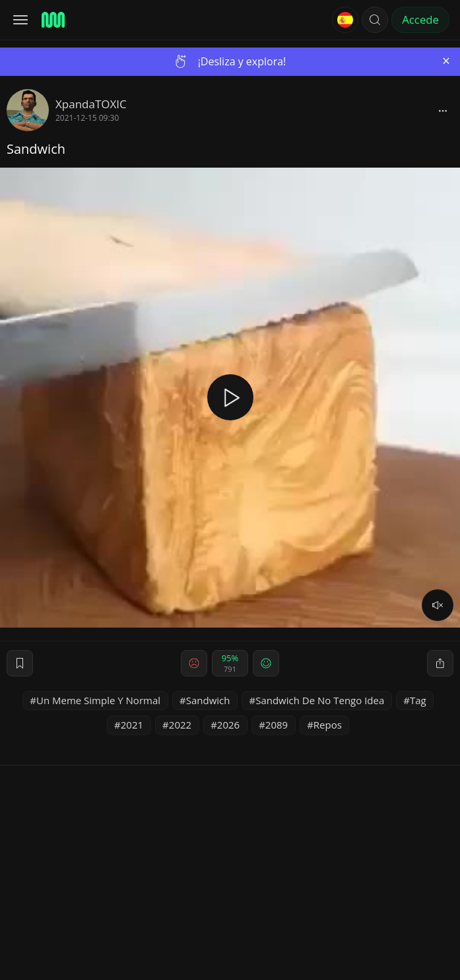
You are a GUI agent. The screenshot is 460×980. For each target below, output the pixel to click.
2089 (277, 725)
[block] (443, 110)
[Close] (446, 61)
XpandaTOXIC (91, 104)
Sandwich (208, 700)
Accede (420, 19)
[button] (375, 20)
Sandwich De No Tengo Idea (320, 700)
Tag (418, 700)
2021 (132, 725)
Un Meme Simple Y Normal (98, 700)
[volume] (438, 605)
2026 (228, 725)
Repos (328, 725)
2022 (180, 725)
